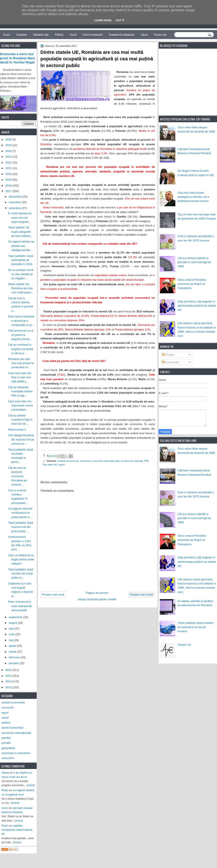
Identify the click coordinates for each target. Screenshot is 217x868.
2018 (9, 186)
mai (11, 640)
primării (6, 743)
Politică (59, 34)
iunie (12, 634)
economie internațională (106, 461)
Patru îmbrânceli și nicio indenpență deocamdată (20, 606)
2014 (9, 681)
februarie (15, 657)
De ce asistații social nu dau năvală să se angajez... (21, 274)
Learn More (103, 20)
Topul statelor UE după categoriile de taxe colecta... (20, 232)
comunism (8, 758)
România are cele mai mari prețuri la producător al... (21, 363)
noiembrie (15, 202)
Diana (5, 773)
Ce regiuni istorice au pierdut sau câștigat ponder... (21, 246)
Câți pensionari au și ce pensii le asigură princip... (21, 335)
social (5, 718)
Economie (22, 34)
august (13, 623)
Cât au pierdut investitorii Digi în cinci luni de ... (20, 420)
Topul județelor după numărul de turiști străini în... (21, 574)
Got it (120, 20)
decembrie (16, 197)
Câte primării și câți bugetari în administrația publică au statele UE (197, 306)
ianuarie (14, 663)
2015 (9, 676)
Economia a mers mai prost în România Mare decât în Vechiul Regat (18, 58)
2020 (9, 174)
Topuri (144, 34)
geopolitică (8, 748)
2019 (9, 180)
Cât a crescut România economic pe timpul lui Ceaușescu (192, 284)
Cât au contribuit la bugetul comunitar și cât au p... (21, 349)
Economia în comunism (122, 34)
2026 (9, 139)
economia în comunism (16, 753)
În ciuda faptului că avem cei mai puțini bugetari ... (20, 218)
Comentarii (171, 362)
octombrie (15, 208)
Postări (168, 355)
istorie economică (12, 728)
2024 (9, 151)
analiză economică (68, 461)
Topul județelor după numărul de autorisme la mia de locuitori (196, 627)
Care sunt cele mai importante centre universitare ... (21, 406)
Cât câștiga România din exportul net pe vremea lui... (21, 439)
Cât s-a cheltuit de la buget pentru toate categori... (21, 559)
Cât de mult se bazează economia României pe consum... (17, 476)
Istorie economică (93, 34)
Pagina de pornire (97, 593)
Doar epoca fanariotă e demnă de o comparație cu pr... (21, 321)
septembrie (16, 617)
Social (73, 34)
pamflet (6, 738)
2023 (9, 157)
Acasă (7, 34)
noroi (5, 808)
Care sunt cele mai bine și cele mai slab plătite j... (20, 377)
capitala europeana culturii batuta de (17, 830)
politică (6, 723)
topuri (62, 465)
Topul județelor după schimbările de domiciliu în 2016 (21, 260)
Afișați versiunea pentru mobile (97, 599)
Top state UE (50, 465)
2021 (9, 168)
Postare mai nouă (53, 595)
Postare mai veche (141, 595)
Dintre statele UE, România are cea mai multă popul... (21, 288)
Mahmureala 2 (17, 430)
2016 (9, 670)
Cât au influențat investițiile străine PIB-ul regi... (20, 391)
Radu (5, 790)
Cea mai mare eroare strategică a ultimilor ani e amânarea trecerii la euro (193, 197)
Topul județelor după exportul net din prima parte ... (21, 527)
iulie (12, 629)
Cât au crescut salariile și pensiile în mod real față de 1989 (194, 262)
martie (13, 652)
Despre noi (160, 34)
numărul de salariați (132, 461)
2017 (9, 191)
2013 (9, 687)
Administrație (41, 34)
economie (85, 461)
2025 (9, 145)
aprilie (13, 646)
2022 (9, 163)
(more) (31, 785)
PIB (146, 461)
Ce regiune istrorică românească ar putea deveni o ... (20, 513)
